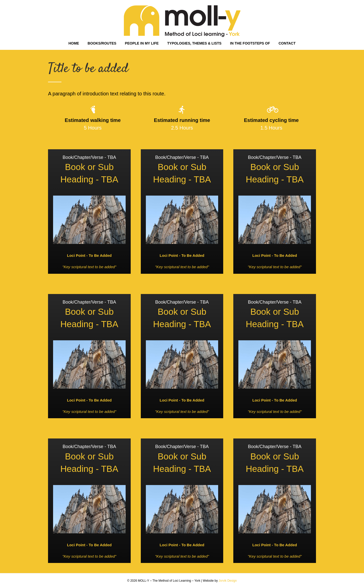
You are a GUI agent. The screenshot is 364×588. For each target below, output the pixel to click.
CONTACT (287, 43)
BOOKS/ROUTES (102, 43)
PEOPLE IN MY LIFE (142, 43)
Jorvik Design (228, 581)
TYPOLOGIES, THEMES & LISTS (195, 43)
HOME (74, 43)
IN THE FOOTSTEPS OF (250, 43)
